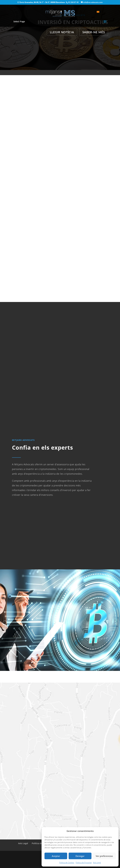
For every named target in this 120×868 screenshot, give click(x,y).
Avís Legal (97, 863)
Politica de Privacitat (84, 863)
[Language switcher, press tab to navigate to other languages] (99, 12)
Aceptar (56, 856)
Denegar (80, 856)
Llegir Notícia (62, 32)
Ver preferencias (104, 856)
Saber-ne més (94, 32)
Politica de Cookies (67, 863)
